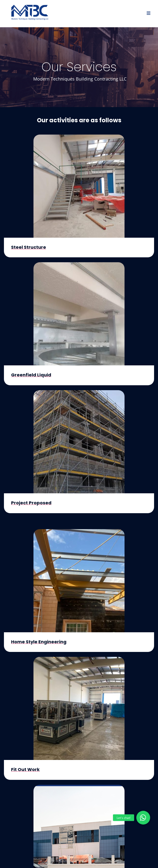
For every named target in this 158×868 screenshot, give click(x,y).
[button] (143, 818)
